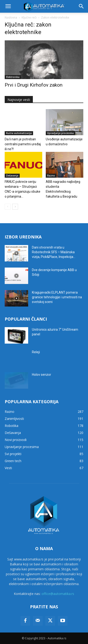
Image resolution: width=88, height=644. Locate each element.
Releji (36, 352)
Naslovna (11, 17)
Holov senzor (42, 375)
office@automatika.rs (58, 594)
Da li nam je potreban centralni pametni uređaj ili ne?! (23, 144)
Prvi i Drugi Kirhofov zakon (34, 85)
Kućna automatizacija (19, 133)
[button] (8, 6)
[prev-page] (8, 207)
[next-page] (15, 207)
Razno (51, 176)
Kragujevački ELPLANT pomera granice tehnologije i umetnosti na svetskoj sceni (57, 297)
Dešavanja (12, 176)
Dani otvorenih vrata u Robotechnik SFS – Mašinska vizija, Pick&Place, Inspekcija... (54, 252)
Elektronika (13, 77)
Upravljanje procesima (60, 133)
